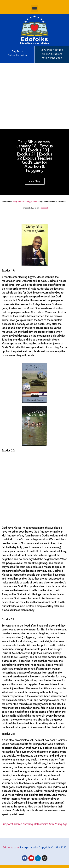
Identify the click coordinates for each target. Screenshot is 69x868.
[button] (35, 9)
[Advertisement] (34, 96)
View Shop (35, 184)
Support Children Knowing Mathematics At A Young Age (34, 824)
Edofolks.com (11, 848)
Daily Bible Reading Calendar (26, 202)
